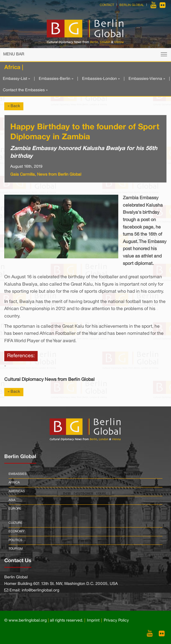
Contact (107, 5)
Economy (17, 531)
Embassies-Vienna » (147, 79)
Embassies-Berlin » (56, 79)
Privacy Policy (116, 621)
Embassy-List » (16, 79)
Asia (12, 500)
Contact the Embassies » (25, 90)
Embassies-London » (101, 79)
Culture (16, 523)
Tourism (16, 549)
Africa (14, 483)
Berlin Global (132, 5)
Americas (17, 491)
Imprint (93, 621)
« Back (14, 106)
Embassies (18, 474)
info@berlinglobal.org (40, 590)
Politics (15, 540)
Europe (15, 509)
